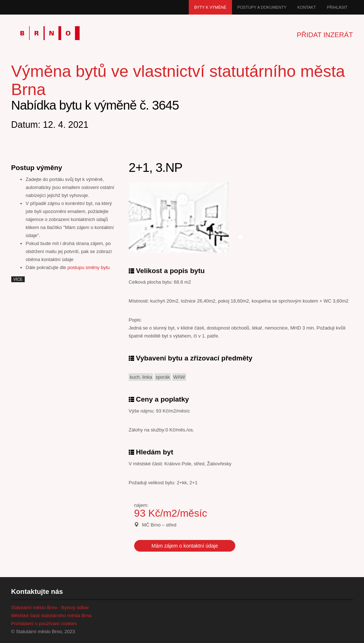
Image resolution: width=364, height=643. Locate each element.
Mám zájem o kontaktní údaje (185, 546)
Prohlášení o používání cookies (44, 624)
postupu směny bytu (88, 267)
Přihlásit (337, 7)
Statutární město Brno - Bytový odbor (50, 608)
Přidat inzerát (325, 35)
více (18, 279)
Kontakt (307, 7)
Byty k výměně (210, 7)
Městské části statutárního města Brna (51, 616)
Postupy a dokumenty (262, 7)
